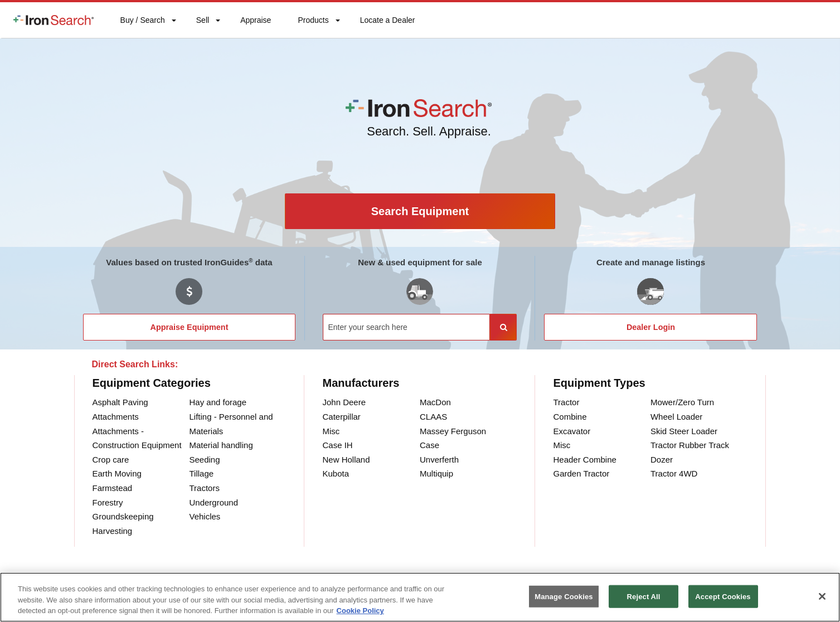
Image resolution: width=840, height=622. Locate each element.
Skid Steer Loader (684, 431)
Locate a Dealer (387, 27)
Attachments (116, 417)
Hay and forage (218, 402)
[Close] (822, 596)
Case (429, 445)
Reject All (644, 596)
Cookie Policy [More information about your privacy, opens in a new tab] (360, 611)
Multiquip (436, 473)
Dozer (662, 460)
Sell (202, 23)
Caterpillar (341, 417)
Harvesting (113, 531)
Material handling (221, 445)
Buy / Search (142, 27)
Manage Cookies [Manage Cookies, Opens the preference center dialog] (564, 596)
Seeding (204, 460)
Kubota (336, 473)
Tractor (566, 402)
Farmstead (113, 488)
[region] (420, 597)
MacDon (435, 402)
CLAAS (433, 417)
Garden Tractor (581, 473)
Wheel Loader (676, 417)
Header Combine (584, 460)
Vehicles (205, 516)
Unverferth (439, 460)
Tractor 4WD (674, 473)
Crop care (111, 460)
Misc (331, 431)
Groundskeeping (123, 516)
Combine (570, 417)
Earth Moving (117, 473)
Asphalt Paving (120, 402)
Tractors (204, 488)
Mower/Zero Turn (682, 402)
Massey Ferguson (453, 431)
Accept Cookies (723, 596)
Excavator (572, 431)
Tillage (201, 473)
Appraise (255, 23)
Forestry (108, 502)
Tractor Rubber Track (690, 445)
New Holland (346, 460)
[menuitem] (54, 20)
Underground (213, 502)
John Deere (344, 402)
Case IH (337, 445)
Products (313, 23)
